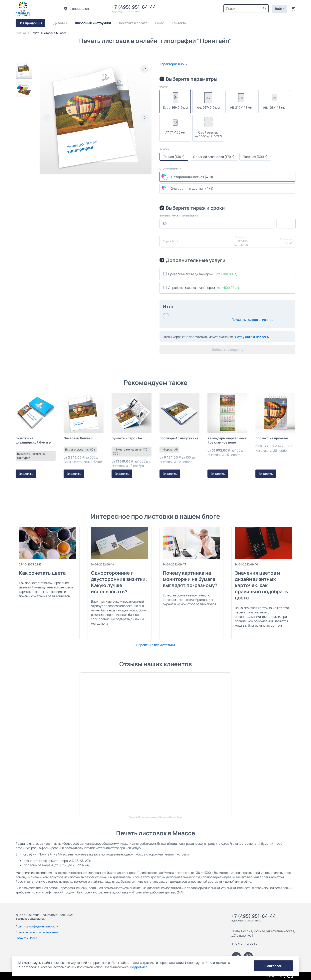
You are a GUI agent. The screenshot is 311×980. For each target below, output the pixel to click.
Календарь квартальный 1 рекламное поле (227, 440)
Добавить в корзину (228, 350)
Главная (21, 33)
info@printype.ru (244, 943)
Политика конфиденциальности (37, 926)
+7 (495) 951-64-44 (135, 7)
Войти (280, 9)
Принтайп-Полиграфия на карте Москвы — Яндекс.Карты (155, 817)
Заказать (26, 474)
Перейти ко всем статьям (156, 645)
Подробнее (139, 967)
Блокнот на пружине (272, 438)
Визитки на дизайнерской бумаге (33, 440)
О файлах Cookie (27, 938)
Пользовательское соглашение (37, 932)
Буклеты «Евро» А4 (127, 438)
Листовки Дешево (78, 438)
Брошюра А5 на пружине (179, 438)
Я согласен (273, 966)
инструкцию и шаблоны (251, 337)
